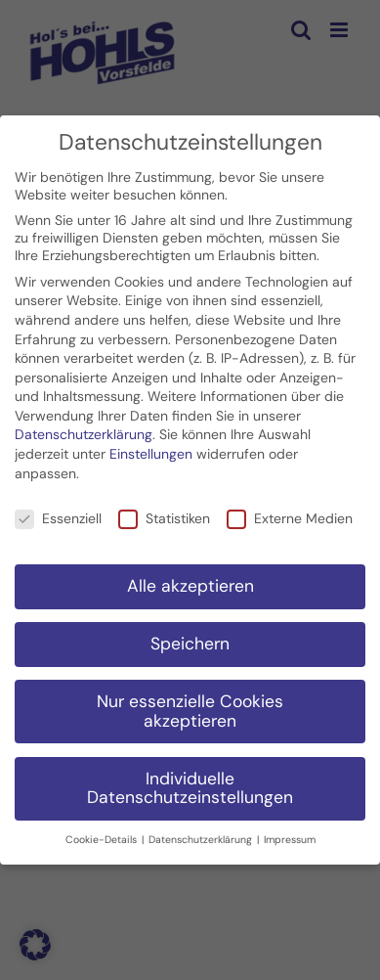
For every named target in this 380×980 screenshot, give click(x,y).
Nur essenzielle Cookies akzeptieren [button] (190, 707)
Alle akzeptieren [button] (190, 582)
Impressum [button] (290, 836)
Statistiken (164, 513)
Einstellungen (151, 450)
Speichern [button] (190, 640)
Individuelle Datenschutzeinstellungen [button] (190, 783)
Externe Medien (290, 513)
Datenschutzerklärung (84, 430)
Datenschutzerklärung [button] (202, 836)
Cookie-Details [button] (103, 836)
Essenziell (58, 513)
